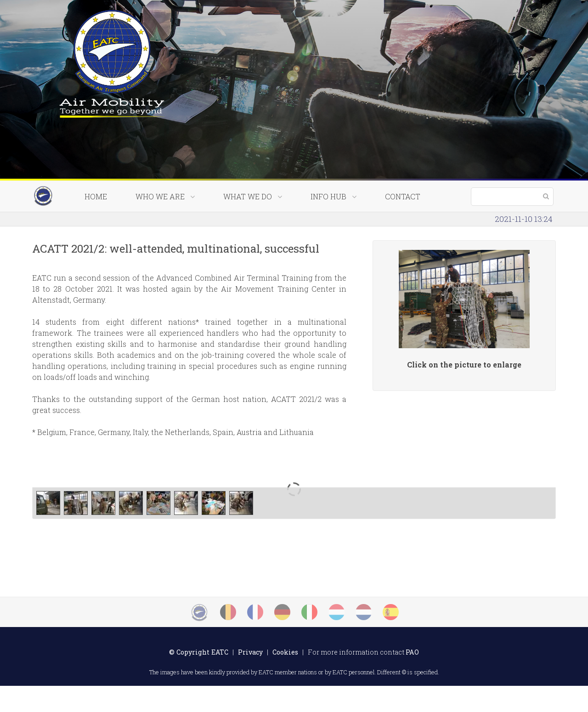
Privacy (250, 678)
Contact (403, 223)
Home (96, 223)
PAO (412, 678)
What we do (253, 223)
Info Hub (334, 223)
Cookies (285, 678)
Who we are (165, 223)
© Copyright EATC (199, 678)
